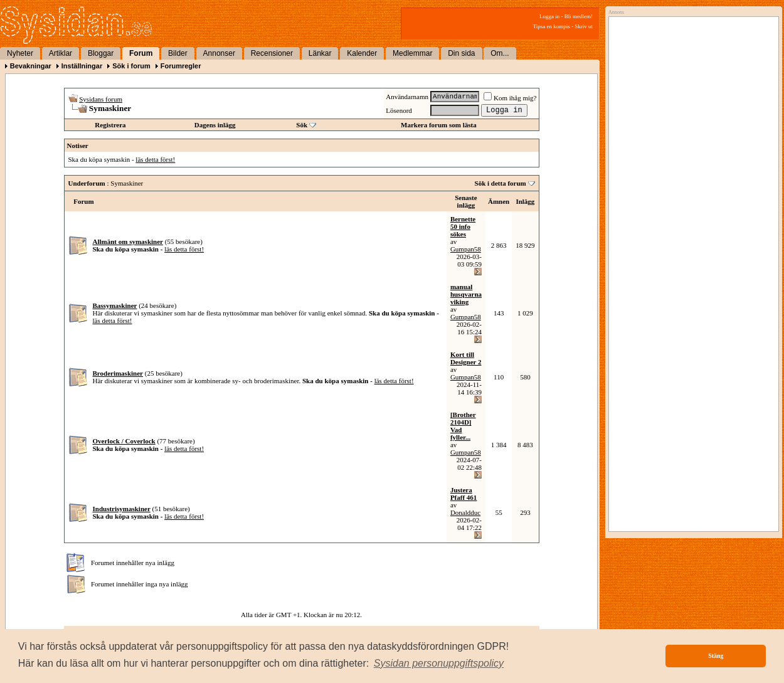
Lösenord (399, 110)
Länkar (320, 53)
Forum (141, 53)
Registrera (110, 125)
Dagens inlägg (215, 125)
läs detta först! (155, 159)
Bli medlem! (579, 16)
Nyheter (20, 53)
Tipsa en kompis (552, 26)
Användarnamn (407, 97)
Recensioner (272, 53)
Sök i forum (131, 66)
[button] (439, 664)
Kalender (362, 53)
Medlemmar (412, 53)
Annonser (219, 53)
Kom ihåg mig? (510, 98)
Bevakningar (31, 66)
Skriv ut (584, 26)
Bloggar (101, 53)
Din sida (461, 53)
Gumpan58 (466, 249)
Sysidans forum (101, 99)
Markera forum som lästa (439, 125)
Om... (500, 53)
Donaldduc (465, 512)
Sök (302, 125)
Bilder (178, 53)
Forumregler (181, 66)
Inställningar (82, 66)
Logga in (549, 16)
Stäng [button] (716, 656)
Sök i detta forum (501, 183)
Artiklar (61, 53)
